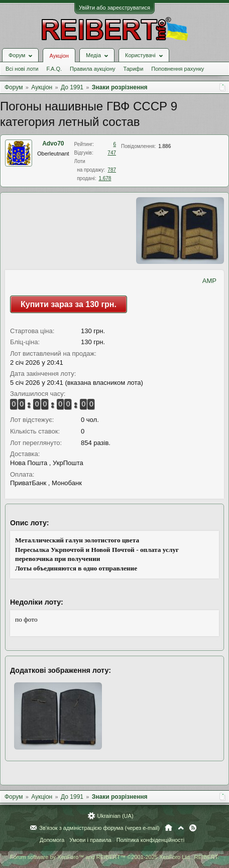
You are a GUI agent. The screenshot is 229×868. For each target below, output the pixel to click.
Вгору (181, 828)
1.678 (105, 178)
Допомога (52, 840)
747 (112, 153)
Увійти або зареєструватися (114, 8)
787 (112, 170)
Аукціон (59, 56)
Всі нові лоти (22, 69)
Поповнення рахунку (178, 69)
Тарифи (134, 69)
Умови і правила (90, 840)
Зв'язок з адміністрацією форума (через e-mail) (99, 828)
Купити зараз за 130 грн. (69, 304)
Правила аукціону (92, 69)
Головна (168, 828)
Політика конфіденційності (150, 840)
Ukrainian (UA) (115, 816)
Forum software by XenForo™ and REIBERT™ (114, 857)
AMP (209, 281)
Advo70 (53, 143)
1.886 (164, 146)
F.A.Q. (54, 69)
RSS (193, 828)
